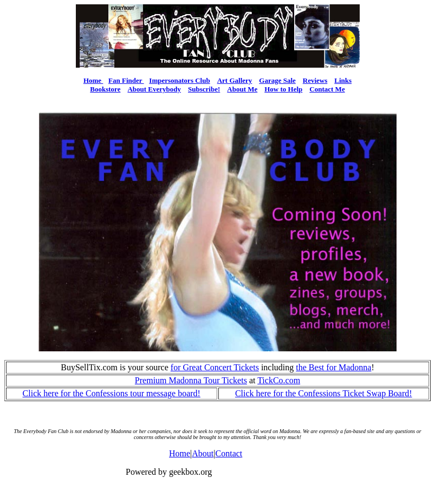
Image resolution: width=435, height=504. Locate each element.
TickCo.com (279, 380)
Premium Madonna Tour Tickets (191, 380)
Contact (229, 453)
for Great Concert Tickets (215, 367)
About (203, 453)
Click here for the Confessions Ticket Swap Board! (324, 393)
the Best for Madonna (333, 367)
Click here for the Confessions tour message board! (112, 393)
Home (180, 453)
